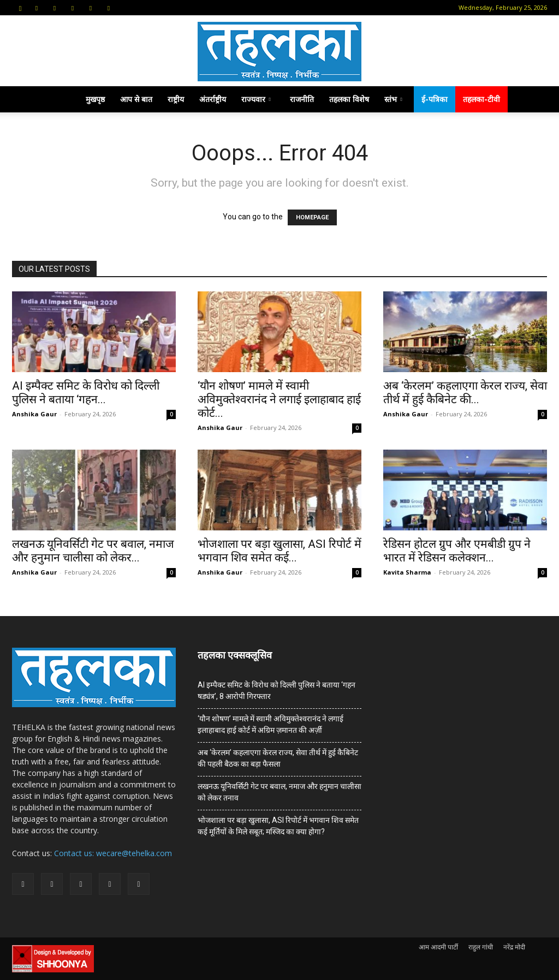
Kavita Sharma (407, 572)
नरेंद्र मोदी (514, 947)
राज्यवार (256, 99)
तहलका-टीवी (481, 99)
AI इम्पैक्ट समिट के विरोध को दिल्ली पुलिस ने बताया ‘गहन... (86, 393)
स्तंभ (393, 99)
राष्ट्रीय (176, 99)
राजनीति (302, 99)
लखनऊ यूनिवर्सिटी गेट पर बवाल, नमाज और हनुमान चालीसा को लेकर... (93, 551)
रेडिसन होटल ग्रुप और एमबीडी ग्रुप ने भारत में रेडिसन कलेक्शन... (457, 551)
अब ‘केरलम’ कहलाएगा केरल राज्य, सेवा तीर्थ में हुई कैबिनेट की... (465, 393)
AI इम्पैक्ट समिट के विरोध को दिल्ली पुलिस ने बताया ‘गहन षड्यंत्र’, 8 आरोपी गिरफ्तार (276, 691)
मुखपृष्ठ (95, 99)
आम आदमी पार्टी (438, 947)
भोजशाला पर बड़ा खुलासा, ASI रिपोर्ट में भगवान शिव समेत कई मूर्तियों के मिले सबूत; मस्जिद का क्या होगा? (278, 826)
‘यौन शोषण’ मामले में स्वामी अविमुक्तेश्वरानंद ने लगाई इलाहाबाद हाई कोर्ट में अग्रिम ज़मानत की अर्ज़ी (270, 724)
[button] (20, 7)
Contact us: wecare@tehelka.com (113, 853)
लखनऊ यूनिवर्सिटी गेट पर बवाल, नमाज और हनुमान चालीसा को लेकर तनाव (279, 792)
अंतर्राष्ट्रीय (213, 99)
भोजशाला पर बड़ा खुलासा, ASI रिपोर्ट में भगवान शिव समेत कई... (279, 551)
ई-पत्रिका (435, 99)
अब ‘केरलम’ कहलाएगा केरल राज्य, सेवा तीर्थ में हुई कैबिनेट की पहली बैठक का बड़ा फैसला (278, 758)
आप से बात (136, 99)
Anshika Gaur (34, 414)
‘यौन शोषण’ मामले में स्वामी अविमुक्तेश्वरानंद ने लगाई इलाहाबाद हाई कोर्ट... (279, 399)
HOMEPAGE (312, 217)
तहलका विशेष (349, 99)
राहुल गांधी (481, 947)
